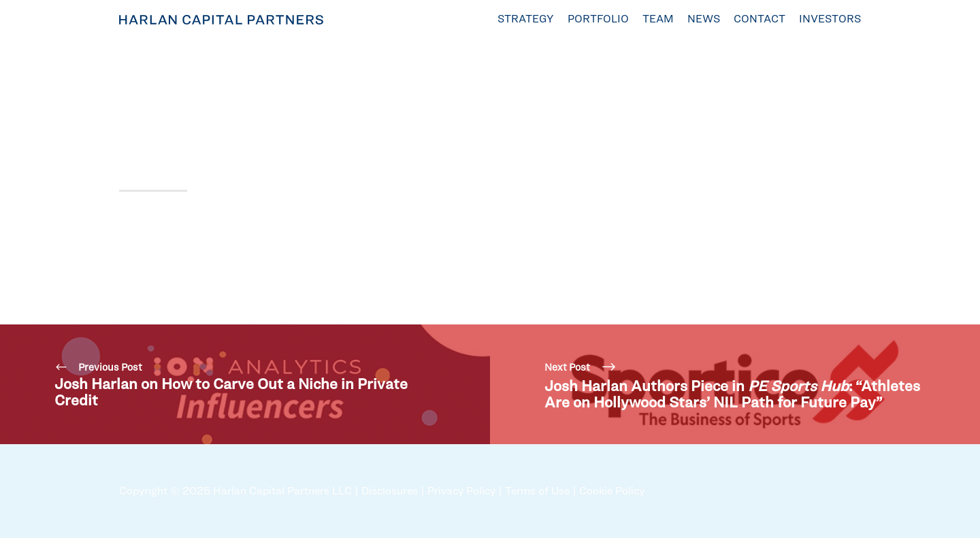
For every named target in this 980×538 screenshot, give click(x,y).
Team (658, 19)
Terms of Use (537, 491)
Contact (759, 19)
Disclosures (390, 491)
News (704, 19)
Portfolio (598, 19)
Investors (830, 19)
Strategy (526, 19)
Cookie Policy (612, 491)
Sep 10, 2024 (150, 79)
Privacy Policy (461, 491)
